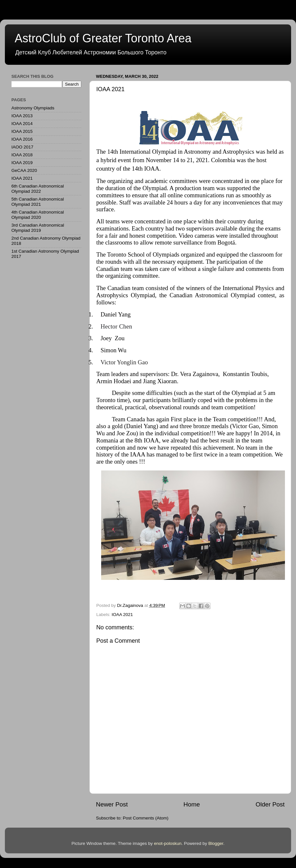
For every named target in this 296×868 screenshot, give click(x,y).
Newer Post (112, 804)
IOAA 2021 (122, 615)
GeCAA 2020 (24, 170)
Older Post (270, 804)
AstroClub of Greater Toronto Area (103, 38)
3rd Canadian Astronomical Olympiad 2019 (38, 228)
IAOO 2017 (22, 147)
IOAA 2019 (22, 163)
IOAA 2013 (22, 116)
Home (192, 804)
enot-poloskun (168, 843)
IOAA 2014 (22, 124)
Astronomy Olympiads (33, 108)
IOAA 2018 (22, 155)
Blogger (216, 843)
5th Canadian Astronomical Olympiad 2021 (38, 202)
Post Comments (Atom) (146, 818)
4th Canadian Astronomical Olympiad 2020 (38, 215)
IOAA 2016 (22, 139)
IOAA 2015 (22, 131)
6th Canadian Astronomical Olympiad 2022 (38, 189)
